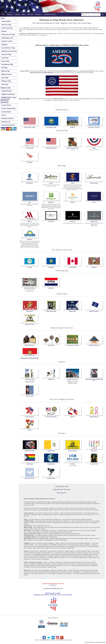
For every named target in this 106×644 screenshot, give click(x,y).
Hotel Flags (5, 58)
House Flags (5, 61)
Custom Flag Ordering (8, 109)
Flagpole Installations (8, 94)
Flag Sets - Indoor (7, 41)
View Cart (30, 14)
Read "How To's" (62, 493)
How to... (4, 115)
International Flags (7, 64)
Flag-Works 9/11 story (62, 486)
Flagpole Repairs (7, 91)
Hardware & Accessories (9, 51)
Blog (24, 14)
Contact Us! (53, 585)
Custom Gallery (6, 112)
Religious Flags (6, 81)
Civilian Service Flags (8, 35)
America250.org (48, 73)
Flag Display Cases (7, 38)
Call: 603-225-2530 (50, 14)
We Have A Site (101, 642)
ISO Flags (4, 68)
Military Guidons (7, 74)
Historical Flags (6, 55)
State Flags (5, 84)
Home (3, 14)
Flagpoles (4, 45)
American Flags (6, 25)
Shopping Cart (6, 122)
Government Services (8, 125)
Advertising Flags (7, 28)
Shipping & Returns (8, 118)
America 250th (6, 21)
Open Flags (5, 78)
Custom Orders (6, 105)
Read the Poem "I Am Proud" (62, 490)
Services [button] (39, 14)
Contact (17, 14)
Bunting (4, 31)
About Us (10, 14)
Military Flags (6, 71)
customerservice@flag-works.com (53, 588)
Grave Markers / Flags (8, 48)
